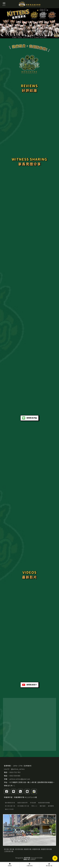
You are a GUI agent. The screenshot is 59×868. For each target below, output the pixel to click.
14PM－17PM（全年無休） (23, 766)
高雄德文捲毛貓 (46, 849)
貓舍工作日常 (9, 809)
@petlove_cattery (18, 769)
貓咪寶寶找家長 (10, 803)
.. (43, 858)
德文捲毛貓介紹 (10, 806)
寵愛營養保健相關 (44, 803)
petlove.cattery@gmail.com (20, 779)
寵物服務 (51, 806)
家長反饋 (33, 803)
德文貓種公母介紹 (23, 806)
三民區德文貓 (9, 851)
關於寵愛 (43, 806)
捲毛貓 (12, 849)
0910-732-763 (15, 772)
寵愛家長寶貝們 (23, 803)
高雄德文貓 (28, 849)
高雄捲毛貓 (36, 849)
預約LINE (34, 806)
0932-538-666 (15, 776)
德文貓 (6, 849)
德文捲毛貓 (19, 849)
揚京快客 (27, 858)
